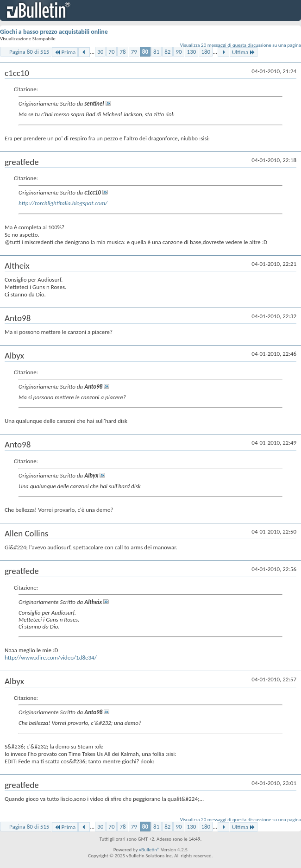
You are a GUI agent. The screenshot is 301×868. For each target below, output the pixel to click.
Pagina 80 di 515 (29, 52)
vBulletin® (149, 850)
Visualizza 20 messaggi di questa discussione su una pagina (241, 45)
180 (206, 52)
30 (100, 52)
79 (134, 52)
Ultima (244, 52)
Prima (65, 52)
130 (192, 52)
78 (122, 52)
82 (167, 52)
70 (111, 52)
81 (156, 52)
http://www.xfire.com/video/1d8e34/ (51, 657)
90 (179, 52)
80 (145, 52)
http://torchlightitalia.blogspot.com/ (63, 203)
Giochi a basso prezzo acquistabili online (54, 32)
